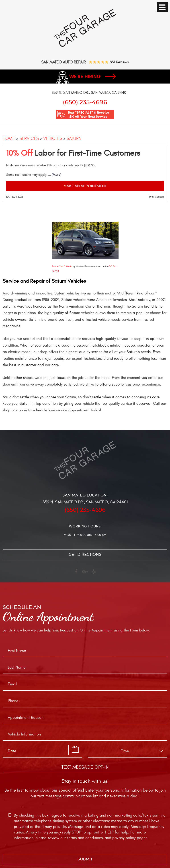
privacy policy (124, 838)
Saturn (74, 138)
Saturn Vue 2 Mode (62, 267)
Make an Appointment (85, 186)
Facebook (76, 574)
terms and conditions (85, 838)
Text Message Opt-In (85, 767)
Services (29, 138)
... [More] (54, 175)
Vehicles (53, 138)
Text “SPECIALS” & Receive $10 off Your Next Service (88, 114)
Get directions (85, 555)
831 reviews (119, 62)
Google (85, 574)
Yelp (94, 574)
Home (9, 138)
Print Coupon (156, 197)
